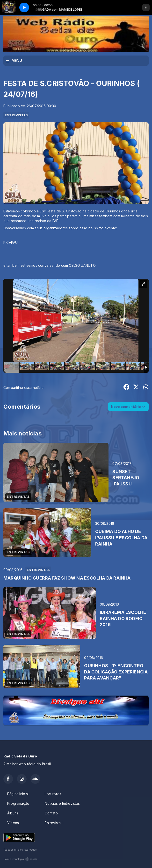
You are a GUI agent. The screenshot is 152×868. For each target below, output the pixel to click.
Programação (18, 803)
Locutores (53, 794)
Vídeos (13, 823)
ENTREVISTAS (16, 115)
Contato (51, 813)
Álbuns (13, 813)
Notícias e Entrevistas (62, 803)
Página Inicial (18, 794)
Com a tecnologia (20, 859)
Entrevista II (54, 823)
